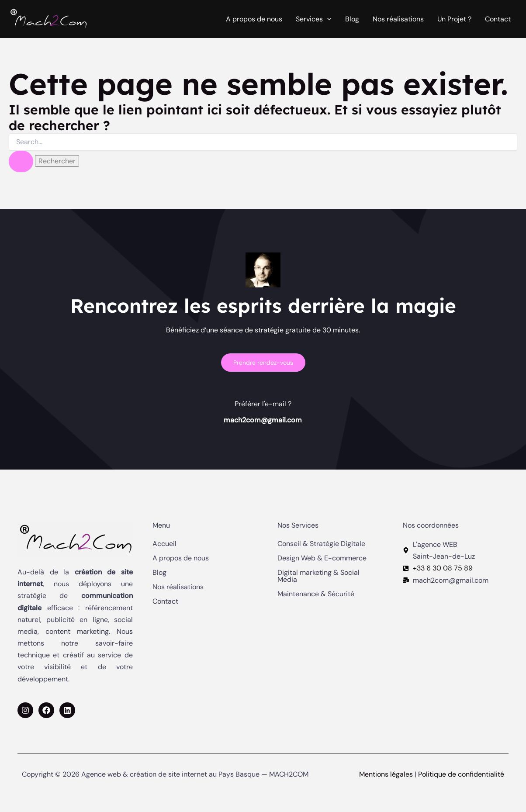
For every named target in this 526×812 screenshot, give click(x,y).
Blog (352, 19)
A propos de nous (254, 19)
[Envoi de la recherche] (21, 161)
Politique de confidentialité (461, 774)
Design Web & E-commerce (322, 558)
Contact (498, 19)
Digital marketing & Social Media (318, 576)
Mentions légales (386, 774)
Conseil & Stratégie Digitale (321, 544)
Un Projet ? (454, 19)
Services (314, 19)
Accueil (164, 544)
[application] (327, 19)
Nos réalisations (398, 19)
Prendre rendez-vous (263, 363)
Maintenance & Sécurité (316, 594)
